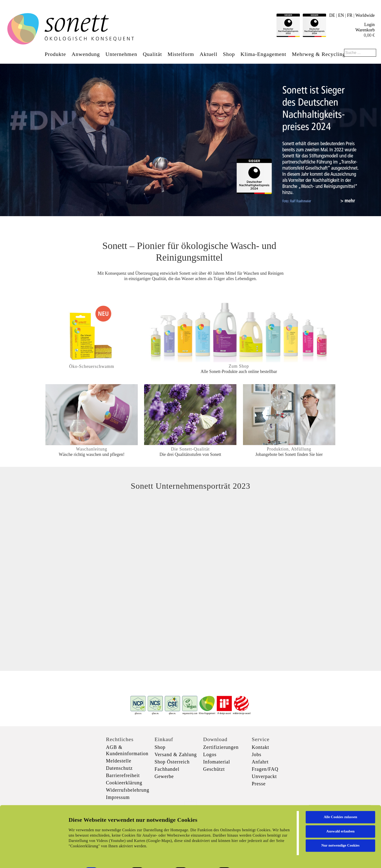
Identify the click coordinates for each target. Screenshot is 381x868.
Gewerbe (164, 776)
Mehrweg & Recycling (319, 54)
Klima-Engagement (263, 54)
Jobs (257, 754)
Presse (259, 784)
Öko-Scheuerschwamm (92, 366)
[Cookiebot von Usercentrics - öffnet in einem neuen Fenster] (31, 859)
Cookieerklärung (124, 783)
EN (341, 15)
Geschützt (214, 769)
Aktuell (209, 54)
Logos (210, 754)
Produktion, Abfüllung (289, 449)
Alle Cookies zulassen (340, 799)
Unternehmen (121, 54)
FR (350, 15)
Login (369, 25)
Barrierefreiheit (123, 775)
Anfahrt (260, 762)
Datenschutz (119, 768)
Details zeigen (251, 859)
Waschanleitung (92, 449)
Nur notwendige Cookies (340, 828)
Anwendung (86, 54)
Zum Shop (239, 366)
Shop (229, 54)
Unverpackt (264, 776)
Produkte (55, 54)
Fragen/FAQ (265, 769)
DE (332, 15)
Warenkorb (365, 30)
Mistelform (181, 54)
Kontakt (260, 747)
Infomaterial (217, 762)
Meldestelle (119, 761)
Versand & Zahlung (176, 754)
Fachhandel (167, 769)
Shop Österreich (172, 762)
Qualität (152, 54)
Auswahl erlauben (340, 814)
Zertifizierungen (221, 747)
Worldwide (365, 15)
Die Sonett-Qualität (190, 449)
